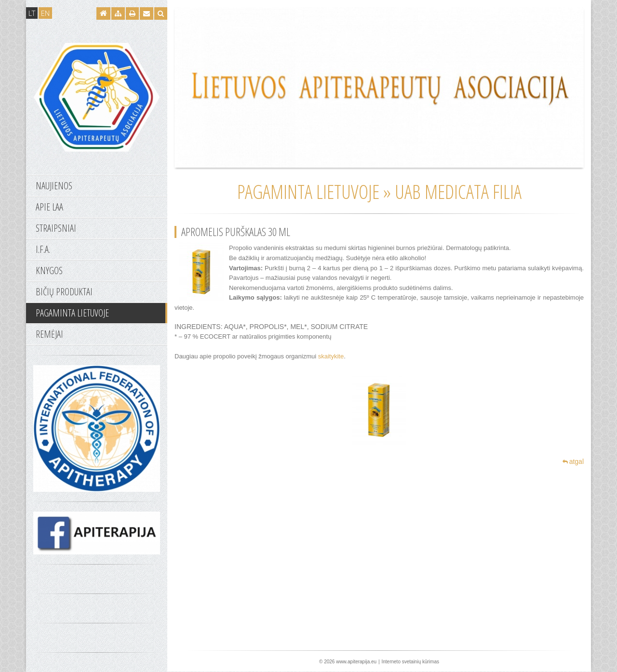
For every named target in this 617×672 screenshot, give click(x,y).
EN (45, 13)
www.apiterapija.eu (356, 662)
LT (32, 13)
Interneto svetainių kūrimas (410, 662)
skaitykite (331, 356)
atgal (573, 461)
